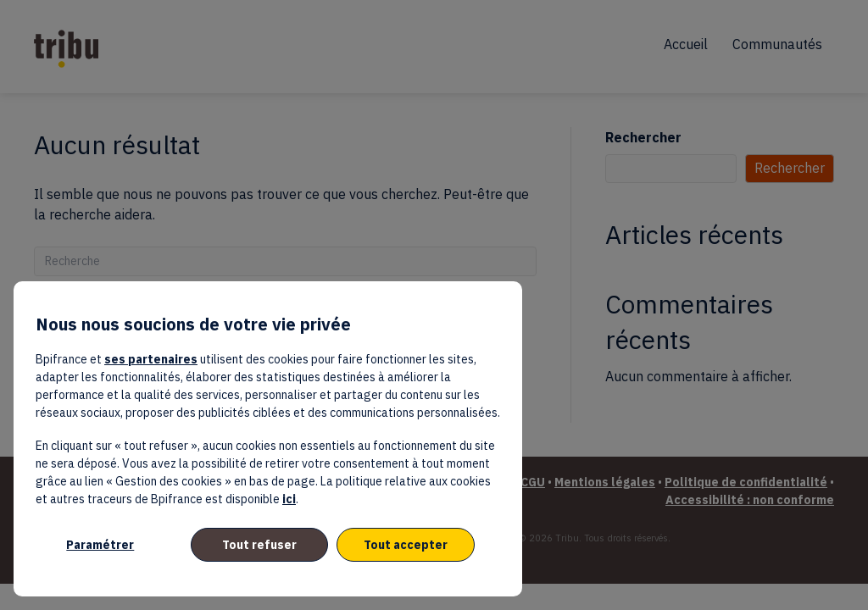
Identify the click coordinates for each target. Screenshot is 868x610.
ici (289, 499)
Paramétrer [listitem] (100, 545)
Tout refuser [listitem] (259, 545)
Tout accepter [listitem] (406, 545)
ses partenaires (151, 359)
